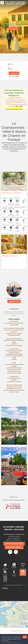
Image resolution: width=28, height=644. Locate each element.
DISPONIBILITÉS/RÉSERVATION (14, 544)
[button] (14, 77)
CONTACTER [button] (14, 301)
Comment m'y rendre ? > (18, 631)
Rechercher (14, 73)
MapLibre (23, 626)
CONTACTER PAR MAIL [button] (14, 547)
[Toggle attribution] (26, 626)
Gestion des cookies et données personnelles (10, 642)
